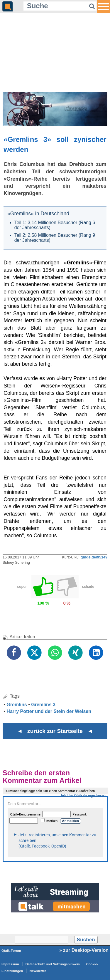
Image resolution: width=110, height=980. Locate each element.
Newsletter (38, 971)
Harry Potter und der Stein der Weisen (49, 711)
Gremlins (17, 705)
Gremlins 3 (43, 705)
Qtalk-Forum (11, 951)
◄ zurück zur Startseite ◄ (55, 731)
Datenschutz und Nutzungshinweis (53, 964)
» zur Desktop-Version (84, 950)
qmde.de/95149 (94, 557)
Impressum (10, 964)
